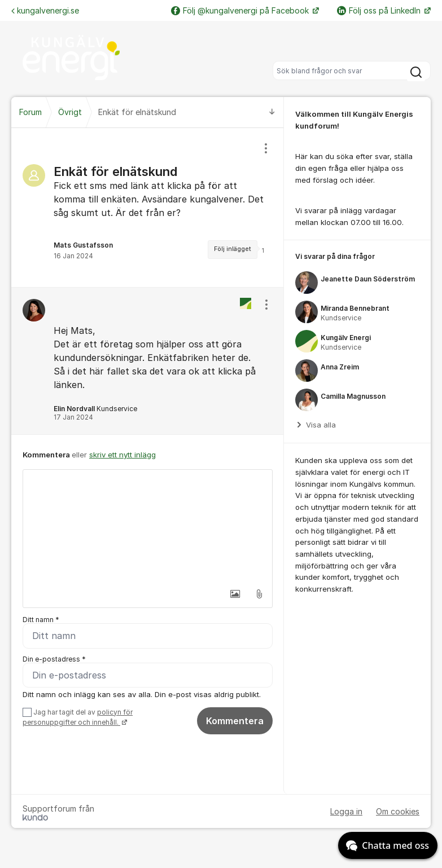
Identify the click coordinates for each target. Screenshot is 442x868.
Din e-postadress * (54, 659)
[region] (148, 208)
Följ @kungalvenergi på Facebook (241, 10)
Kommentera (235, 721)
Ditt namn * (41, 620)
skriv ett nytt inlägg (122, 455)
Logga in (346, 812)
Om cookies (398, 812)
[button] (235, 594)
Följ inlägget (233, 249)
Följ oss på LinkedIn (380, 10)
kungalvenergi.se (45, 10)
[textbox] (148, 526)
